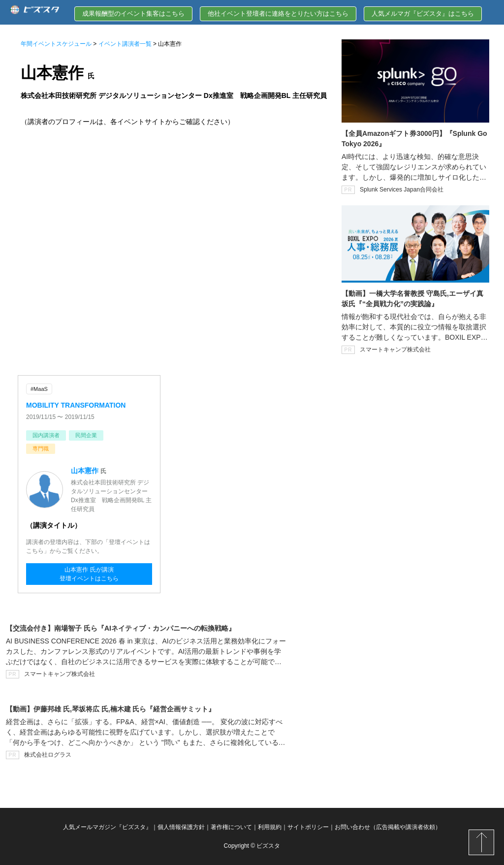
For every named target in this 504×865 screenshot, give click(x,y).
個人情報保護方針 (181, 827)
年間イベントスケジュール (56, 44)
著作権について (231, 827)
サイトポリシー (308, 827)
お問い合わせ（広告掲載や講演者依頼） (388, 827)
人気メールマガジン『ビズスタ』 (107, 827)
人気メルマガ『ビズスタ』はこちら (423, 14)
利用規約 (270, 827)
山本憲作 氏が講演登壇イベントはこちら (89, 574)
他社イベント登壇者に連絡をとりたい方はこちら (278, 14)
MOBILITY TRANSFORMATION (76, 405)
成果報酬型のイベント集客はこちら (133, 14)
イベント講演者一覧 (125, 44)
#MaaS (39, 389)
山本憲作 (85, 471)
